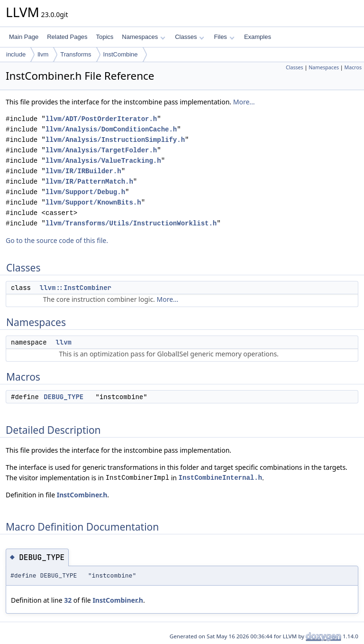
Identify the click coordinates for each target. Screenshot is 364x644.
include (16, 54)
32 (68, 600)
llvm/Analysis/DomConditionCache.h (111, 129)
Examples (258, 37)
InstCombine (121, 54)
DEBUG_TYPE (64, 397)
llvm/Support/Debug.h (85, 192)
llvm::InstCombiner (76, 288)
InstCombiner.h (82, 495)
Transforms (76, 54)
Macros (353, 67)
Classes (190, 37)
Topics (105, 37)
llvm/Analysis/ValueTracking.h (103, 161)
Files (224, 37)
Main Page (24, 37)
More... (244, 102)
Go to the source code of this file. (57, 240)
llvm (43, 54)
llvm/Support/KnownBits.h (93, 202)
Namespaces (143, 37)
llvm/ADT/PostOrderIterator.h (101, 119)
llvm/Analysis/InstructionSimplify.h (115, 140)
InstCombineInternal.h (220, 478)
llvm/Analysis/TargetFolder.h (101, 150)
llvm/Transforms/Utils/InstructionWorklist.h (131, 223)
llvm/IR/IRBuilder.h (83, 171)
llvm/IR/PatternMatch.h (89, 182)
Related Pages (67, 37)
